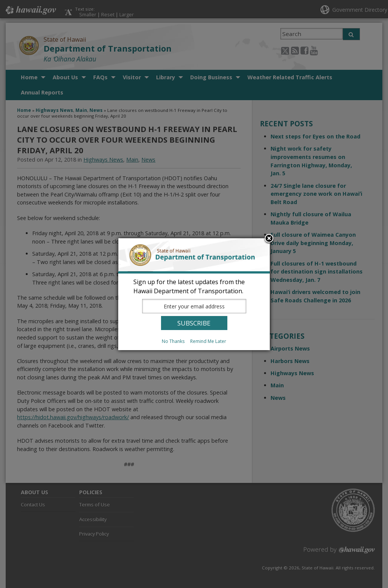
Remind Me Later (208, 341)
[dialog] (194, 294)
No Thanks (173, 341)
